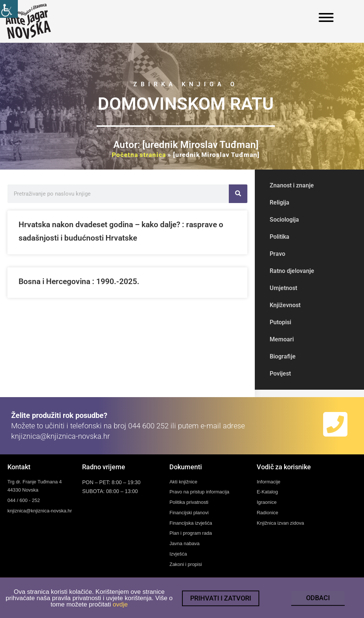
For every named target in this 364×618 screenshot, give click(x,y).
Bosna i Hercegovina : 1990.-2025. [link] (79, 281)
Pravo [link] (277, 254)
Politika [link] (279, 237)
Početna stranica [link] (139, 155)
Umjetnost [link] (283, 288)
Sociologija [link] (284, 220)
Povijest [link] (280, 374)
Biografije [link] (283, 356)
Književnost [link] (285, 305)
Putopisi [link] (280, 322)
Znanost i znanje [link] (292, 185)
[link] (9, 9)
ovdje (120, 610)
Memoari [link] (282, 339)
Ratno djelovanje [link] (292, 271)
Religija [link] (279, 202)
